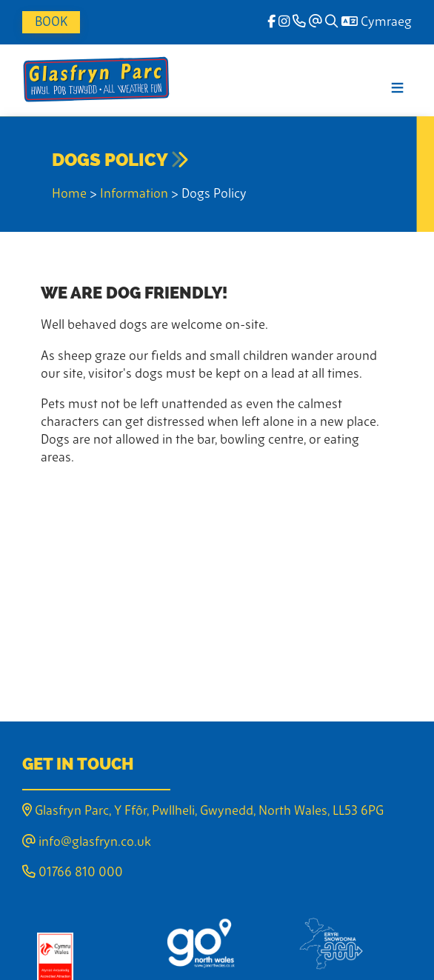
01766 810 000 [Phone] (73, 873)
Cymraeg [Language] (377, 23)
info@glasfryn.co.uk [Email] (87, 843)
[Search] (332, 23)
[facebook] (271, 23)
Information (134, 194)
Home (69, 194)
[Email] (316, 23)
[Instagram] (284, 23)
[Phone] (299, 23)
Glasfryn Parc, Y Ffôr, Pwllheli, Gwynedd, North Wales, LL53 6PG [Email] (203, 811)
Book (51, 23)
